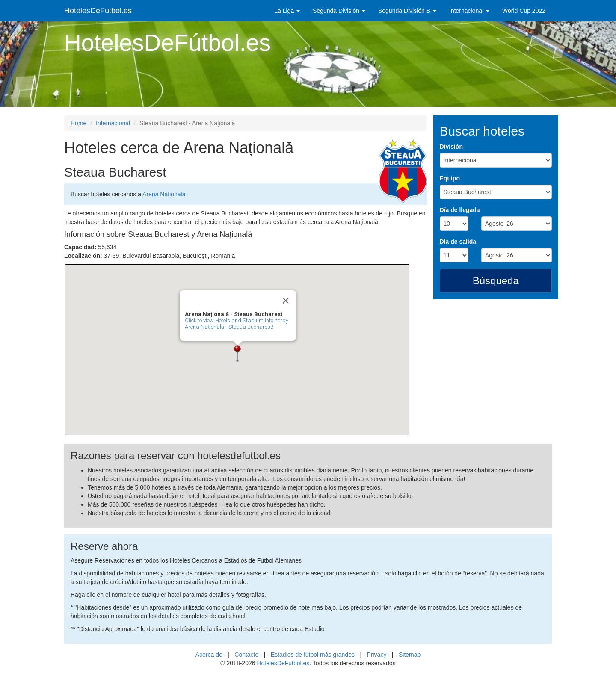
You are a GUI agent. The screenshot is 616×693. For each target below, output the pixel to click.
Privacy (377, 655)
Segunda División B (407, 11)
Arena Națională (164, 194)
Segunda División (339, 11)
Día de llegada (460, 210)
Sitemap (410, 655)
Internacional (469, 11)
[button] (238, 354)
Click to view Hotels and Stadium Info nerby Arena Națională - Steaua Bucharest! (237, 324)
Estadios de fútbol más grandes (313, 655)
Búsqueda (496, 281)
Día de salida (458, 242)
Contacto (246, 655)
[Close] (286, 301)
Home (78, 123)
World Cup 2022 (524, 11)
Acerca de (209, 655)
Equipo (450, 178)
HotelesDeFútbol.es (98, 11)
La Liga (287, 11)
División (451, 147)
